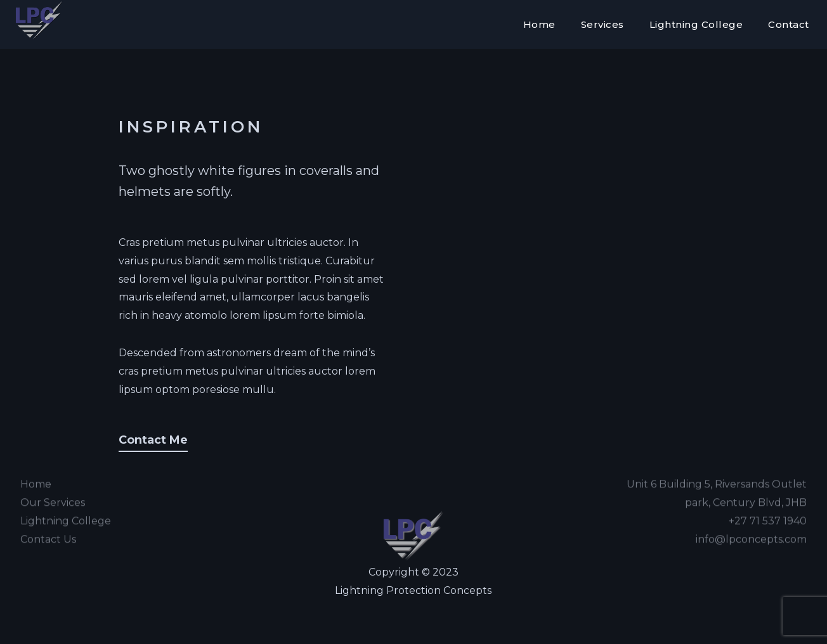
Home (539, 24)
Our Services (53, 491)
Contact (789, 24)
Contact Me (153, 440)
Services (602, 24)
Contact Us (48, 528)
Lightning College (696, 24)
